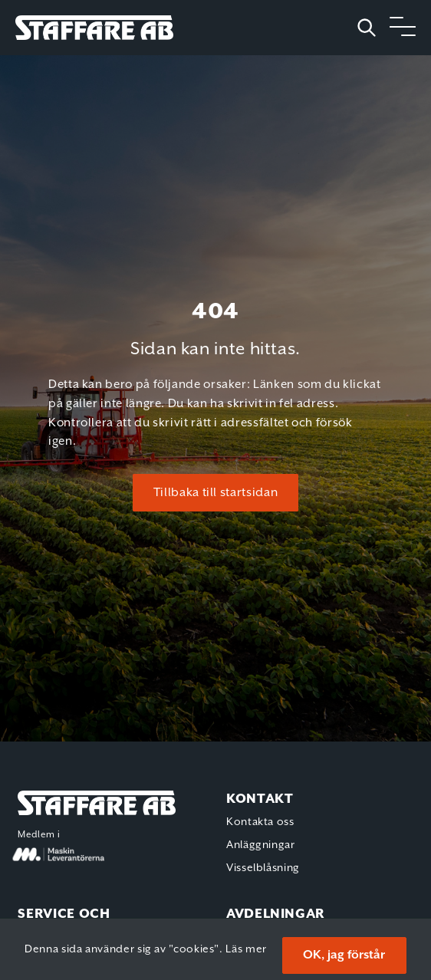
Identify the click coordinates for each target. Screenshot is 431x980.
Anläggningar (261, 845)
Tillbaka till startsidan (215, 493)
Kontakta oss (260, 822)
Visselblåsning (263, 868)
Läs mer (246, 949)
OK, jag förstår (344, 955)
